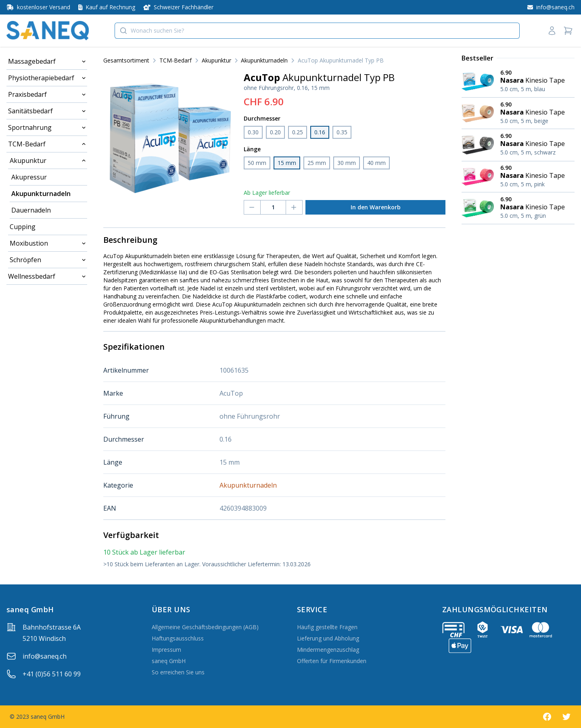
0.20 (275, 132)
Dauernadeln (31, 210)
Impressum (166, 650)
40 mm (376, 163)
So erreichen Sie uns (178, 672)
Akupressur (29, 177)
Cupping (23, 227)
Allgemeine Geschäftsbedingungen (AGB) (205, 627)
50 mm (257, 163)
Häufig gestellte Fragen (327, 627)
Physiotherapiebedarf (41, 78)
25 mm (317, 163)
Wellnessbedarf (32, 276)
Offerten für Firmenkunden (332, 661)
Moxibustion (29, 243)
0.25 (298, 132)
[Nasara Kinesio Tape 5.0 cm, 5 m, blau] (518, 82)
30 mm (347, 163)
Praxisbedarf (27, 94)
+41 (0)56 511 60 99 (52, 674)
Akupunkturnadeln (41, 194)
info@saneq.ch (45, 656)
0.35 (342, 132)
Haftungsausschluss (178, 638)
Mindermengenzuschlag (328, 650)
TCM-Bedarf (27, 144)
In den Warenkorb (376, 207)
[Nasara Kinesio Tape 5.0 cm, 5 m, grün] (518, 208)
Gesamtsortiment (126, 60)
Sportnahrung (30, 127)
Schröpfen (25, 260)
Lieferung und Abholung (328, 638)
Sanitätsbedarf (30, 111)
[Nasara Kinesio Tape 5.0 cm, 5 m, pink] (518, 177)
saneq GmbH (169, 661)
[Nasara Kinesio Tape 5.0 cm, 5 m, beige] (518, 113)
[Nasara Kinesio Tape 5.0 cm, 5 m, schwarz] (518, 145)
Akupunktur (28, 161)
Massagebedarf (32, 61)
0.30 (253, 132)
